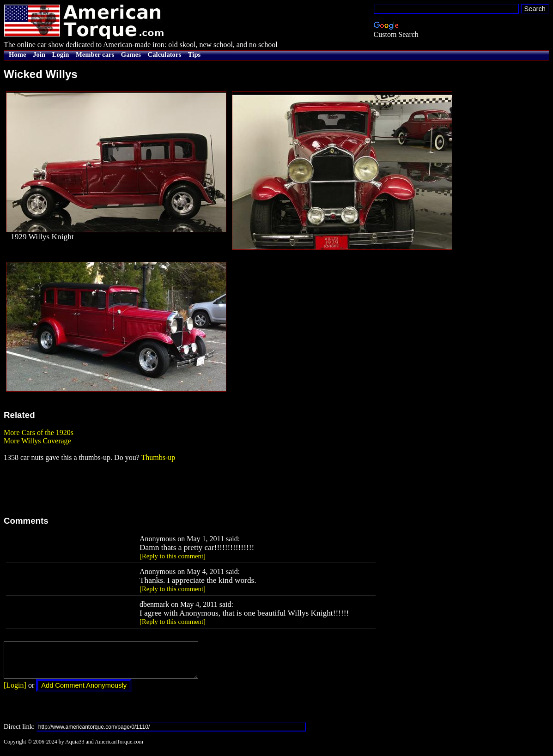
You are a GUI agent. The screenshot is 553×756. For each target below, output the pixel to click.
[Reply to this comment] (173, 556)
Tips (194, 54)
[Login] (15, 692)
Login (61, 54)
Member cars (95, 54)
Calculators (164, 54)
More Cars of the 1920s (39, 432)
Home (17, 54)
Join (39, 54)
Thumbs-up (158, 457)
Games (131, 54)
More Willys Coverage (37, 441)
